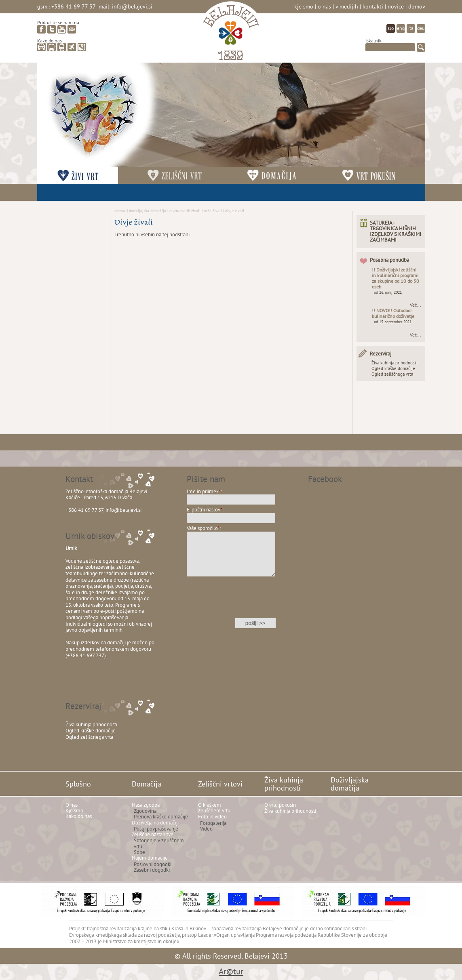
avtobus (52, 47)
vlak (62, 47)
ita (411, 28)
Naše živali (213, 210)
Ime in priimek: (204, 491)
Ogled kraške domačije (393, 368)
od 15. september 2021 (393, 322)
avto (41, 47)
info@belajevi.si (132, 6)
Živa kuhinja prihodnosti (394, 363)
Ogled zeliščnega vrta (392, 374)
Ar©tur (231, 971)
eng (401, 28)
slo (391, 28)
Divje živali (235, 210)
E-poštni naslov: (205, 510)
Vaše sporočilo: (204, 528)
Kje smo (304, 6)
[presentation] (231, 603)
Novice (396, 6)
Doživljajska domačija (148, 210)
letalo (72, 47)
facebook (41, 29)
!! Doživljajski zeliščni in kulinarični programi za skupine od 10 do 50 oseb (396, 278)
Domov (417, 6)
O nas (324, 6)
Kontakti (373, 6)
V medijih (347, 6)
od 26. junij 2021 (388, 292)
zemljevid (82, 47)
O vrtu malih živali (185, 210)
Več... (416, 305)
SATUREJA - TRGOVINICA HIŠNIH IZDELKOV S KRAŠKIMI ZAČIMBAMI (396, 231)
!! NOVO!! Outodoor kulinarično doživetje (393, 313)
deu (421, 28)
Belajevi (231, 34)
